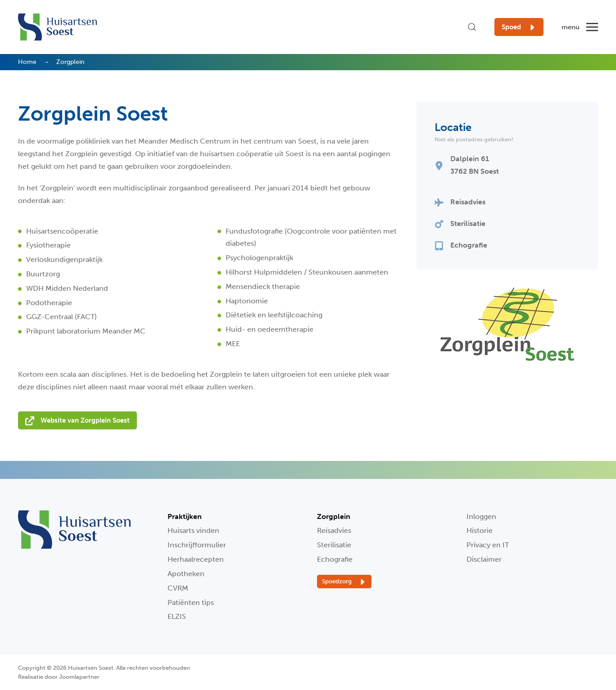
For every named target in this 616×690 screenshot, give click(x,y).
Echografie (335, 559)
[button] (472, 27)
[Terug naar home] (57, 27)
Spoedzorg (344, 582)
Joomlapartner (79, 677)
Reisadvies (334, 530)
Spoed (519, 27)
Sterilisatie (334, 545)
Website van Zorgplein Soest (77, 421)
